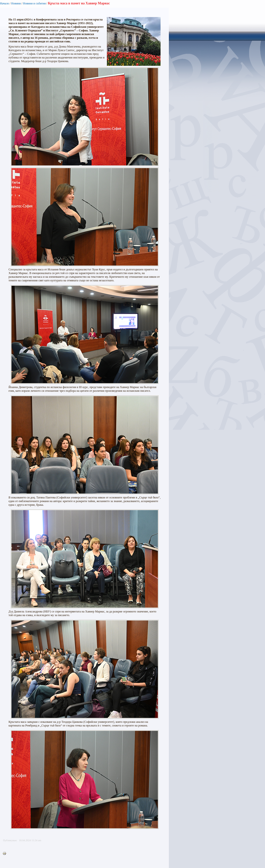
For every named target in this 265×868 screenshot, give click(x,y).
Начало (5, 3)
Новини (16, 3)
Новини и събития (34, 3)
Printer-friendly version (6, 854)
